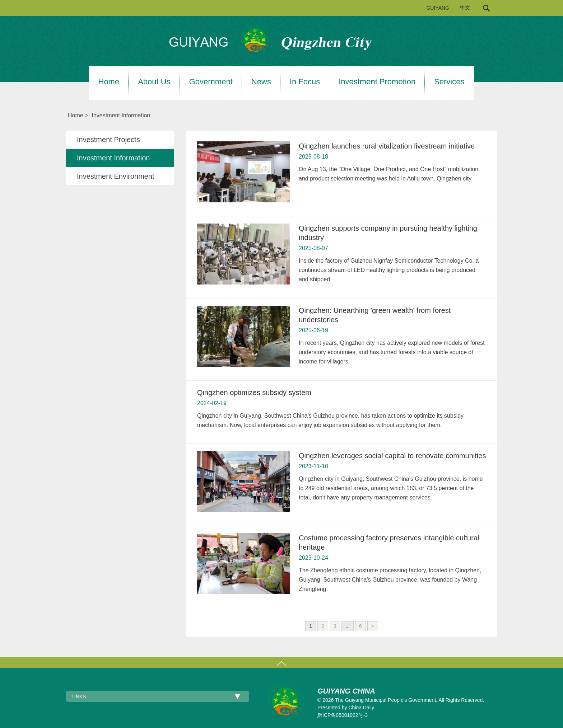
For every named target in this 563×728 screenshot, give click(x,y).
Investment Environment (116, 176)
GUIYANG (438, 8)
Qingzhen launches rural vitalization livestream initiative (387, 146)
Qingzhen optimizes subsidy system (254, 393)
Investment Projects (108, 140)
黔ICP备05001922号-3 (343, 715)
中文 (465, 8)
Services (449, 82)
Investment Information (121, 115)
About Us (154, 82)
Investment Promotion (377, 82)
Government (211, 82)
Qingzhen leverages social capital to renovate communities (392, 456)
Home (109, 82)
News (261, 82)
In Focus (305, 82)
